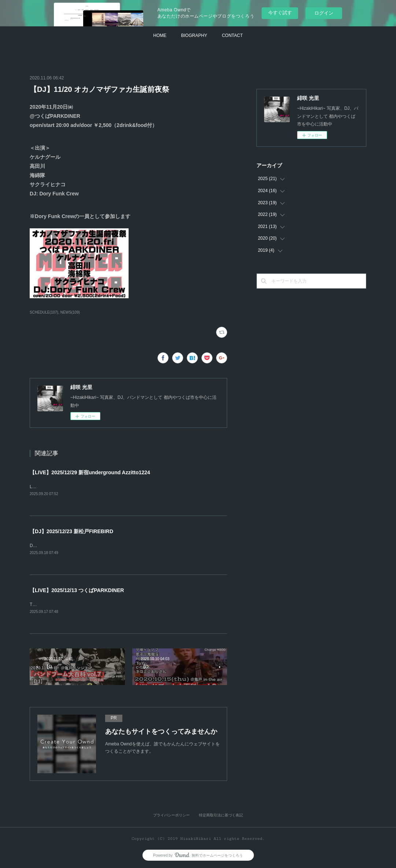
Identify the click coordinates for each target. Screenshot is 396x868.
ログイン (324, 13)
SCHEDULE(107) (44, 312)
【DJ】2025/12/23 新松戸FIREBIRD (71, 531)
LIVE (34, 487)
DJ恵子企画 (41, 546)
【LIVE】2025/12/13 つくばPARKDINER (77, 590)
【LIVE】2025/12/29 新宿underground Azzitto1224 (90, 472)
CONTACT (232, 35)
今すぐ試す (280, 13)
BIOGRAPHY (194, 35)
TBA (34, 605)
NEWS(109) (70, 312)
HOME (160, 35)
